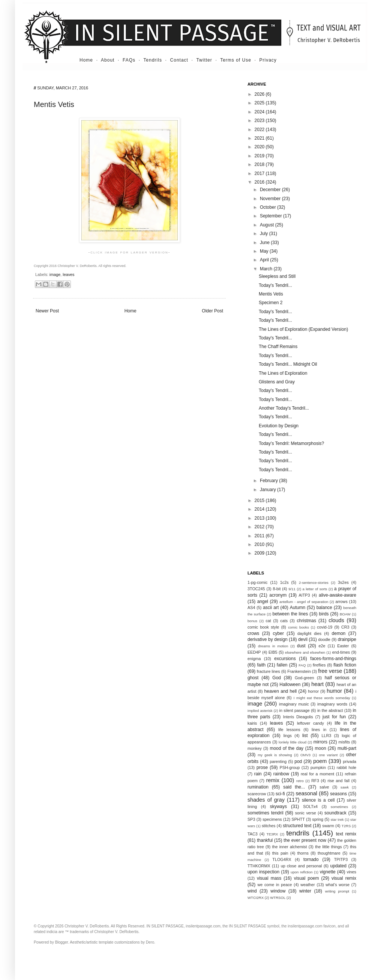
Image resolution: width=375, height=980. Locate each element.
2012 (260, 527)
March (267, 269)
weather (307, 885)
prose (262, 767)
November (271, 199)
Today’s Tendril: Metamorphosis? (291, 443)
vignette (328, 872)
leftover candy (310, 723)
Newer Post (47, 311)
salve (324, 787)
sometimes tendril (265, 813)
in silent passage (295, 710)
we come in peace (274, 885)
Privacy (268, 60)
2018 (260, 164)
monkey (255, 748)
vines (352, 872)
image (55, 274)
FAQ (302, 665)
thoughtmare (329, 853)
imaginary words (332, 704)
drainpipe (347, 639)
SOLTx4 (310, 807)
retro (300, 781)
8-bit (277, 589)
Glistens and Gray (277, 382)
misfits (344, 742)
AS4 (251, 608)
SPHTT (298, 819)
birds (324, 614)
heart (317, 684)
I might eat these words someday (322, 698)
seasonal (306, 793)
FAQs (129, 60)
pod (298, 761)
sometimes (339, 807)
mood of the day (286, 748)
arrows (341, 602)
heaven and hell (281, 691)
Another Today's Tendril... (284, 408)
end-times (341, 652)
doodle (324, 639)
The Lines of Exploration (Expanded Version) (303, 329)
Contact (179, 60)
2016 (260, 182)
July (265, 234)
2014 (260, 509)
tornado (311, 859)
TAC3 (253, 834)
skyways (278, 807)
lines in (319, 730)
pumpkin (318, 767)
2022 (260, 130)
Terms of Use (236, 60)
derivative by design (268, 639)
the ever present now (305, 840)
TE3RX (272, 834)
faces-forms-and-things (333, 659)
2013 (260, 518)
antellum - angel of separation (304, 602)
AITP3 (304, 595)
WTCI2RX (256, 898)
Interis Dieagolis (298, 717)
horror (313, 691)
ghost (253, 678)
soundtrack (335, 813)
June (265, 243)
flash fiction (345, 665)
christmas (307, 621)
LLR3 (327, 736)
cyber (278, 633)
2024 (260, 112)
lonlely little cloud (292, 742)
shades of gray (266, 800)
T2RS (346, 826)
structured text (297, 826)
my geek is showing (275, 755)
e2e (322, 646)
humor (334, 691)
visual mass (269, 878)
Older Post (212, 311)
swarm (328, 826)
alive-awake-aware (337, 595)
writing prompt (337, 891)
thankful (265, 840)
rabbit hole (346, 767)
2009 (260, 553)
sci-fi (280, 794)
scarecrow (257, 794)
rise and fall (338, 781)
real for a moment (317, 774)
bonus (252, 621)
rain (258, 774)
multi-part (347, 748)
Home (86, 60)
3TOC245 (256, 589)
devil (303, 639)
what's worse (337, 885)
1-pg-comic (257, 582)
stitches (269, 826)
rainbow (281, 774)
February (269, 481)
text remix (346, 834)
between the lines (290, 614)
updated (338, 866)
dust (301, 646)
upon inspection (263, 872)
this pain (280, 853)
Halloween (290, 684)
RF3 (315, 781)
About (108, 60)
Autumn (298, 608)
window (278, 891)
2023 (260, 121)
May (265, 251)
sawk (345, 787)
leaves (68, 274)
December (271, 190)
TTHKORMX (259, 866)
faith (262, 665)
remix (273, 780)
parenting (278, 761)
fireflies (319, 665)
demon (339, 633)
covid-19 (325, 627)
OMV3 (305, 755)
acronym (278, 595)
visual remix (344, 878)
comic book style (263, 627)
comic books (298, 627)
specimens (272, 819)
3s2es (343, 582)
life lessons (289, 730)
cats (284, 621)
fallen (282, 665)
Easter (343, 646)
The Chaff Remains (278, 347)
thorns (303, 853)
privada (350, 761)
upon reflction (302, 872)
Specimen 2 (271, 303)
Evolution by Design (279, 426)
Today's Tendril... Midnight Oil (288, 364)
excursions (285, 659)
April (265, 260)
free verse (330, 671)
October (268, 207)
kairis (252, 723)
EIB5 (273, 652)
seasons (338, 794)
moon (321, 748)
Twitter (204, 60)
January (268, 490)
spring (318, 819)
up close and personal (301, 866)
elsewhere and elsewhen (305, 652)
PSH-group (290, 767)
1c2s (284, 582)
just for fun (334, 717)
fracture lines (268, 671)
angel (263, 602)
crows (253, 633)
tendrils (298, 833)
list (305, 736)
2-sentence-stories (314, 583)
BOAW (345, 614)
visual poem (307, 878)
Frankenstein (299, 671)
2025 (260, 103)
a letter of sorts (315, 589)
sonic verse (306, 813)
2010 (260, 544)
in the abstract (330, 710)
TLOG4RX (282, 859)
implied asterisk (260, 711)
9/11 (292, 589)
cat (268, 621)
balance (324, 608)
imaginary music (294, 704)
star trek (337, 819)
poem (320, 761)
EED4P (254, 652)
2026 (260, 94)
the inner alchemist (289, 847)
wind (252, 891)
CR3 (345, 627)
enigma (254, 659)
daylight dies (309, 633)
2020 (260, 147)
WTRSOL (278, 898)
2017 (260, 173)
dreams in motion (273, 646)
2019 (260, 156)
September (271, 216)
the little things (328, 847)
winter (305, 891)
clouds (336, 620)
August (268, 225)
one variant (328, 755)
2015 (260, 501)
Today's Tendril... (275, 285)
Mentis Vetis (271, 294)
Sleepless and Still (277, 276)
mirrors (320, 742)
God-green (304, 678)
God (277, 678)
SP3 (251, 819)
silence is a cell (318, 800)
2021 (260, 138)
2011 (260, 536)
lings (288, 736)
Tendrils (153, 60)
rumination (258, 787)
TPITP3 (341, 859)
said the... (294, 787)
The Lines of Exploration (283, 373)
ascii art (271, 608)
